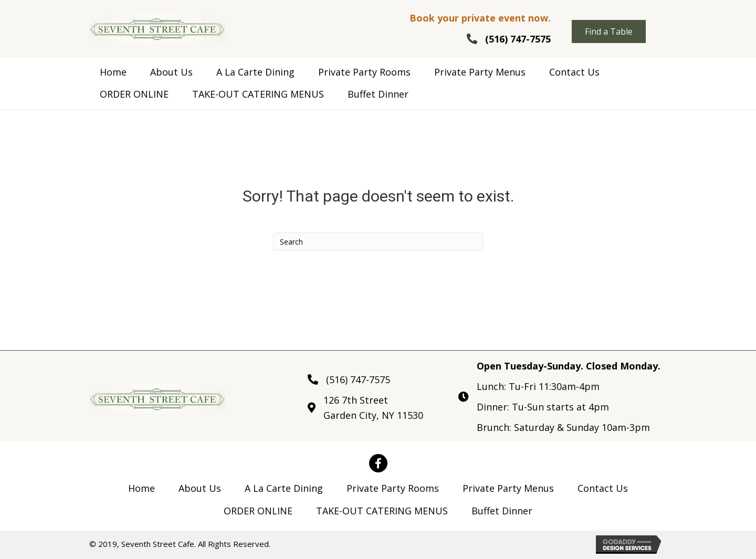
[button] (609, 31)
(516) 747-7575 (518, 39)
